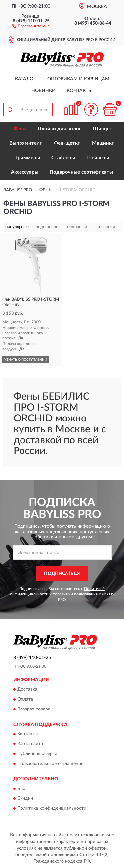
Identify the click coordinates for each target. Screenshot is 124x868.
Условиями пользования (75, 594)
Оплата (25, 699)
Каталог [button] (25, 79)
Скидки (25, 798)
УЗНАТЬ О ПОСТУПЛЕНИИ (26, 360)
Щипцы (102, 129)
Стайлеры (63, 158)
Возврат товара (34, 709)
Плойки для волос (60, 129)
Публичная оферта (37, 754)
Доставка (27, 689)
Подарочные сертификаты (81, 172)
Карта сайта (30, 744)
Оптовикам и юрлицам (78, 79)
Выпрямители (26, 143)
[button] (31, 26)
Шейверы (98, 158)
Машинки (103, 143)
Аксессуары (25, 172)
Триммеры (28, 158)
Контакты (80, 91)
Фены (20, 129)
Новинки (43, 91)
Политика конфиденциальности (52, 808)
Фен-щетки (67, 143)
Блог (22, 789)
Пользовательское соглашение (50, 764)
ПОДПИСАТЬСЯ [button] (62, 574)
